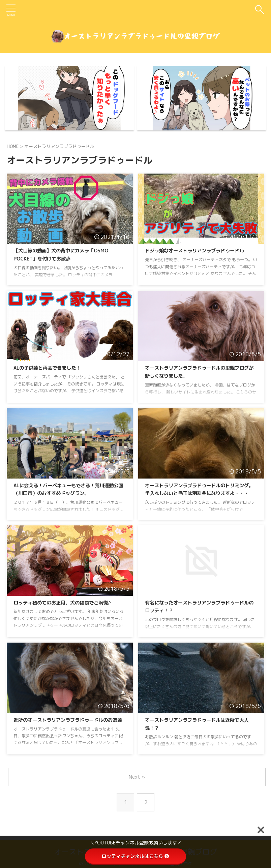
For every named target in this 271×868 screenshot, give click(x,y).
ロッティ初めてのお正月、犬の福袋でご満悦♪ (69, 603)
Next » (137, 777)
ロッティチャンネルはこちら (135, 856)
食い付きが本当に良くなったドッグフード (51, 57)
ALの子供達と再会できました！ (52, 368)
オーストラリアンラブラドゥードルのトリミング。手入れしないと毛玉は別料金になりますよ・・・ (199, 494)
